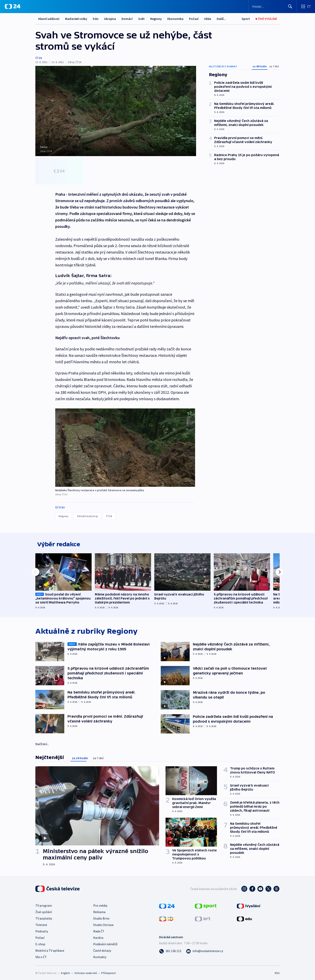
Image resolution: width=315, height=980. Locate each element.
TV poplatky (44, 917)
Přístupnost (108, 971)
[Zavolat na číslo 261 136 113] (170, 949)
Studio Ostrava (103, 923)
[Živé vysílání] (266, 19)
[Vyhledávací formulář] (273, 6)
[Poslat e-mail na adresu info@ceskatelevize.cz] (205, 949)
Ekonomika (175, 19)
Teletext (41, 923)
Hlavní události (49, 19)
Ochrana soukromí (86, 971)
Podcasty (42, 929)
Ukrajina (110, 19)
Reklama (99, 910)
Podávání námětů (105, 942)
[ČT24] (13, 6)
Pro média (100, 904)
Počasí (194, 19)
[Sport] (246, 19)
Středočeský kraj (87, 512)
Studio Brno (101, 917)
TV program (44, 904)
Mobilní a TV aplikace (50, 949)
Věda (208, 19)
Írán (96, 19)
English (65, 971)
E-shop (40, 942)
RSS (277, 971)
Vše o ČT (41, 955)
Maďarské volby (76, 19)
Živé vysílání (44, 910)
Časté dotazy (102, 949)
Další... (221, 19)
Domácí (127, 19)
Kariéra (98, 936)
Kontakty (100, 955)
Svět (141, 19)
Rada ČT (99, 929)
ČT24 (38, 58)
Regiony (156, 19)
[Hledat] (290, 6)
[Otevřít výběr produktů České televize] (306, 6)
